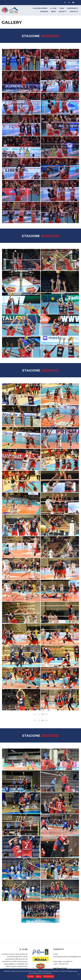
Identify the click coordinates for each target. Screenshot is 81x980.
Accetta (31, 976)
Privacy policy (48, 976)
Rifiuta (39, 976)
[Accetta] (78, 974)
